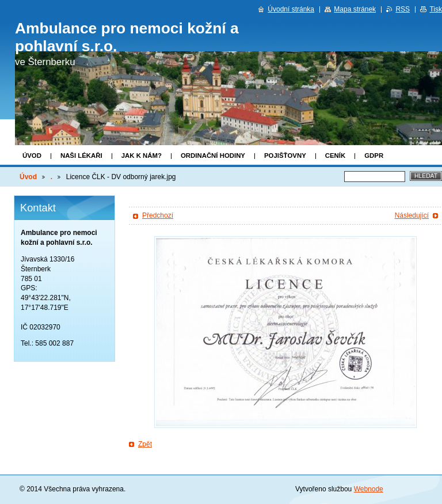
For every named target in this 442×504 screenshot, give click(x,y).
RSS (403, 9)
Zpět (145, 444)
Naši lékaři (81, 156)
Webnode (369, 489)
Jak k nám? (142, 156)
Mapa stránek (355, 9)
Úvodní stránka (291, 9)
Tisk (436, 9)
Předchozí (158, 215)
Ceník (335, 156)
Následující (412, 215)
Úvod (32, 156)
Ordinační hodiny (213, 156)
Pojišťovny (285, 156)
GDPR (374, 156)
